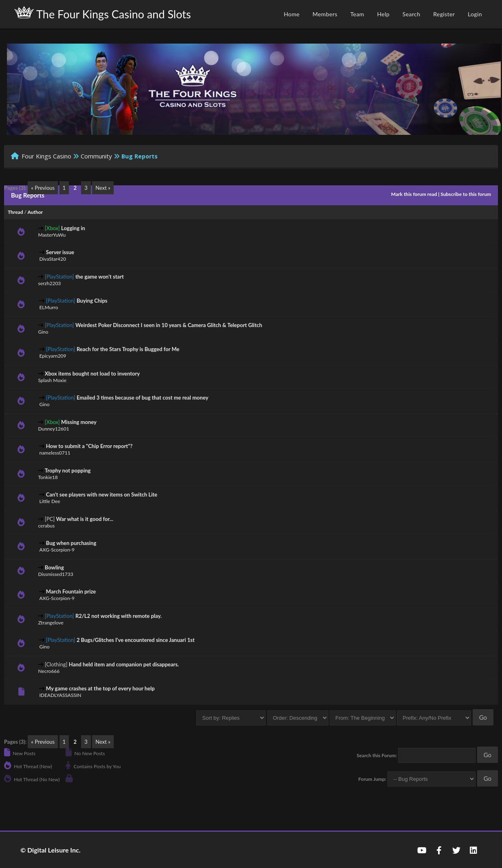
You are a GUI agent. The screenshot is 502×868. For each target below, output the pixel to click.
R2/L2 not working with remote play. (119, 616)
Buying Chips (92, 301)
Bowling (54, 567)
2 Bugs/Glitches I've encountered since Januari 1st (136, 640)
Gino (43, 332)
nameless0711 (55, 453)
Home (292, 14)
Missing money (79, 422)
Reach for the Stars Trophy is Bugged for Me (128, 349)
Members (325, 14)
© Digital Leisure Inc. (51, 850)
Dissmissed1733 (55, 574)
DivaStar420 (53, 259)
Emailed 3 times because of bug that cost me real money (142, 398)
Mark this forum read (414, 194)
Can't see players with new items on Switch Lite (102, 494)
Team (357, 14)
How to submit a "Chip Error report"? (89, 446)
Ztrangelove (51, 623)
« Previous (43, 188)
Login (475, 14)
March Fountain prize (71, 591)
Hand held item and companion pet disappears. (124, 664)
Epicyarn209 (53, 356)
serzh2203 (49, 283)
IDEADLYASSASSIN (60, 695)
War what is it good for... (85, 519)
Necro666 (49, 671)
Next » (103, 188)
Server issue (60, 252)
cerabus (46, 526)
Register (444, 14)
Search (412, 14)
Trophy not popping (68, 470)
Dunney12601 (53, 429)
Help (383, 14)
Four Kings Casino (46, 156)
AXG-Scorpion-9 (57, 550)
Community (96, 156)
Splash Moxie (52, 380)
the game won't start (100, 277)
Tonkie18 (48, 477)
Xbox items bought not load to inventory (92, 374)
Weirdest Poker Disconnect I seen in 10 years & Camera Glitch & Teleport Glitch (169, 325)
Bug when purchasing (71, 543)
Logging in (73, 228)
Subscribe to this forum (466, 194)
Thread (15, 212)
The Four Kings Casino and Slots (102, 13)
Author (35, 212)
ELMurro (48, 307)
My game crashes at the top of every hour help (100, 688)
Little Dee (50, 501)
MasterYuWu (52, 235)
